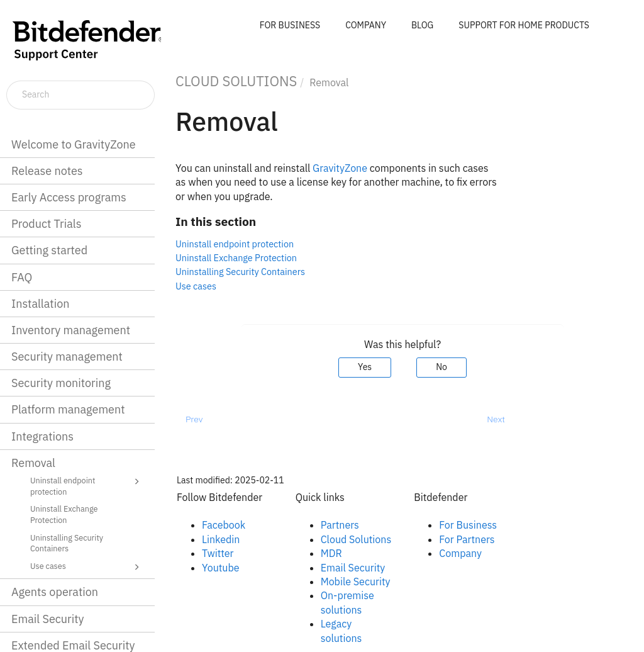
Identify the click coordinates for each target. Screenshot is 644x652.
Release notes (47, 171)
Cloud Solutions (356, 539)
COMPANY (366, 25)
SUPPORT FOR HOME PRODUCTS (524, 25)
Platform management (68, 409)
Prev (194, 419)
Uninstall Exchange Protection (64, 514)
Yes (365, 367)
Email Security (48, 619)
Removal (33, 463)
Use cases (87, 567)
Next (496, 419)
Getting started (49, 250)
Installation (40, 304)
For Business (468, 525)
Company (460, 553)
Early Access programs (69, 197)
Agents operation (55, 592)
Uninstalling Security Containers (67, 543)
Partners (340, 525)
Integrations (42, 436)
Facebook (224, 525)
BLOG (422, 25)
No (441, 367)
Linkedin (221, 539)
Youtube (221, 568)
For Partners (467, 539)
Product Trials (46, 224)
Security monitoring (61, 383)
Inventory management (71, 330)
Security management (67, 357)
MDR (331, 553)
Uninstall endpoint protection (87, 486)
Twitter (218, 553)
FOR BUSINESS (290, 25)
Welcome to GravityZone (74, 144)
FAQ (22, 277)
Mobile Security (356, 582)
